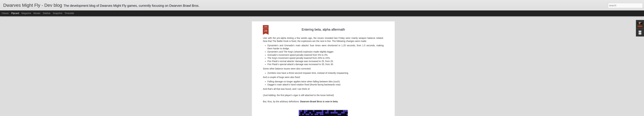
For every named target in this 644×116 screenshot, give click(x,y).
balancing (327, 49)
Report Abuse (342, 114)
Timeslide (69, 13)
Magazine (26, 13)
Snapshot (58, 13)
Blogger (332, 114)
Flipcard (15, 13)
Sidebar (47, 13)
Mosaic (37, 13)
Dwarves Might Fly (338, 45)
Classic (5, 13)
